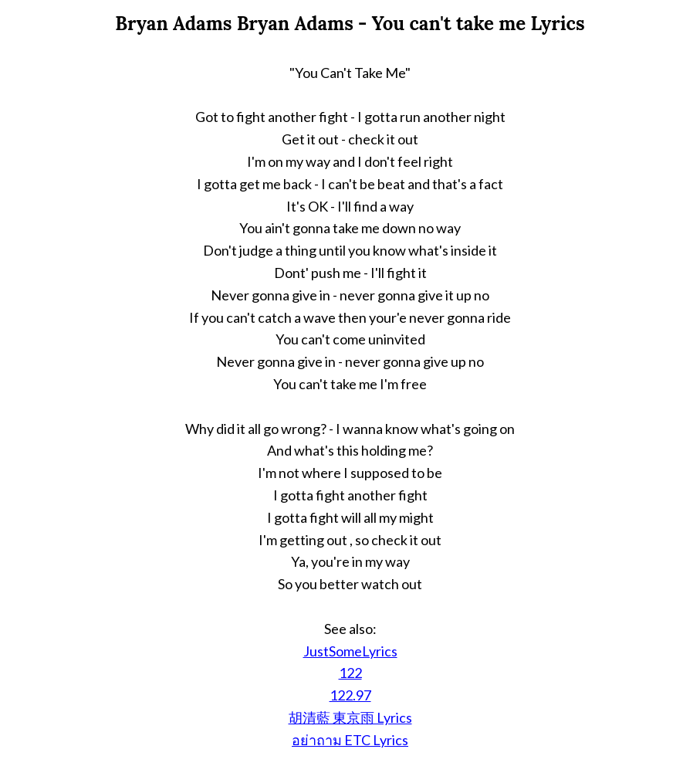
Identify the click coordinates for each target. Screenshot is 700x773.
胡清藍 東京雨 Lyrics (350, 717)
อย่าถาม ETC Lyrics (350, 740)
